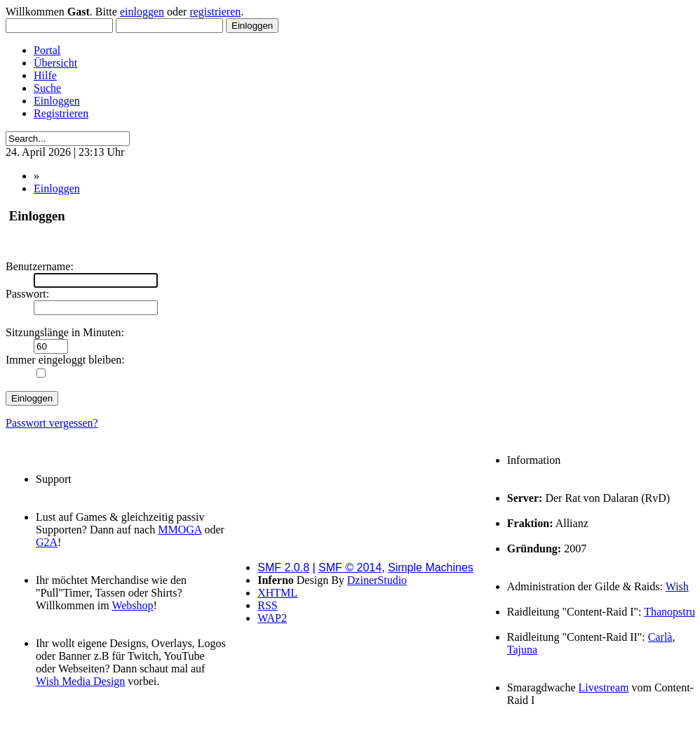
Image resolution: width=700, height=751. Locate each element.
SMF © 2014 (350, 567)
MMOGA (180, 530)
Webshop (132, 605)
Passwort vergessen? (52, 423)
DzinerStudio (377, 580)
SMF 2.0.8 (283, 567)
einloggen (142, 12)
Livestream (604, 687)
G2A (47, 542)
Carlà (660, 637)
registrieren (215, 12)
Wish (677, 586)
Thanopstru (669, 612)
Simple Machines (431, 567)
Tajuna (522, 650)
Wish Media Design (80, 681)
